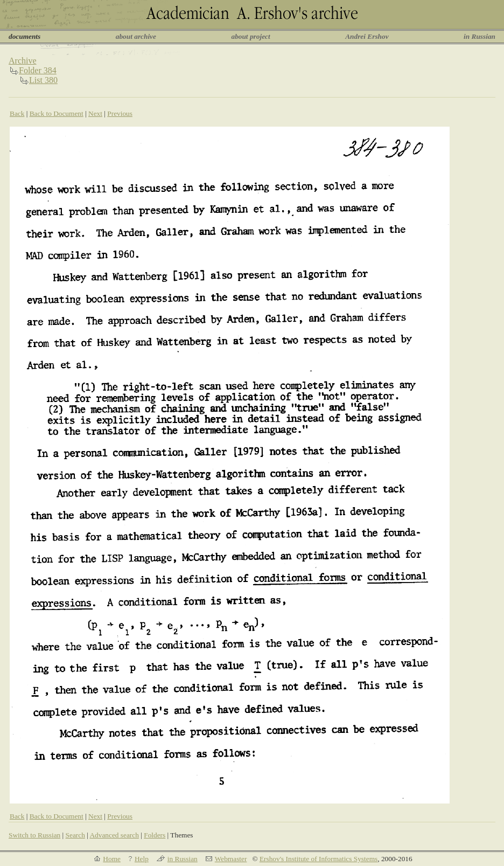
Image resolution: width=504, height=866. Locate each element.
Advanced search (114, 835)
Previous (120, 113)
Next (95, 113)
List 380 (43, 80)
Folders (155, 835)
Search (75, 835)
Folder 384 (38, 70)
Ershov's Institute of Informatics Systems (318, 859)
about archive (136, 36)
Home (112, 859)
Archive (23, 61)
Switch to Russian (34, 835)
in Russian (479, 36)
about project (250, 36)
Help (142, 859)
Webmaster (231, 859)
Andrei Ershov (367, 36)
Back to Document (57, 113)
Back (17, 113)
